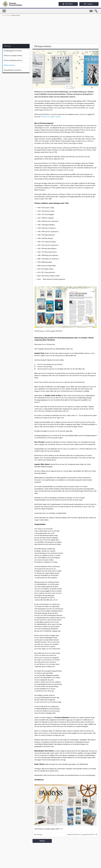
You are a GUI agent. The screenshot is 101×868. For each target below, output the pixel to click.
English (91, 10)
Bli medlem (68, 4)
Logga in (88, 4)
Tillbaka (42, 841)
